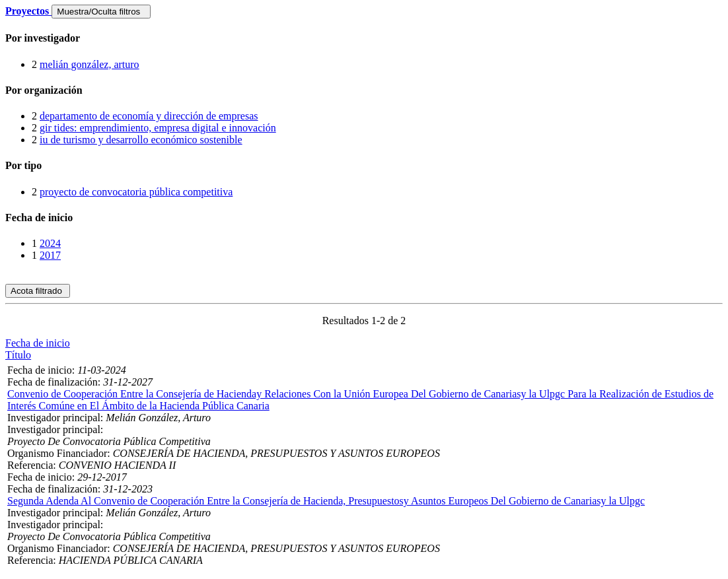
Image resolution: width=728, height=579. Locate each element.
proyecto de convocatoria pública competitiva (136, 192)
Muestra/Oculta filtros (101, 12)
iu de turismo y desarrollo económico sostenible (141, 140)
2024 (50, 243)
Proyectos (28, 11)
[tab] (364, 38)
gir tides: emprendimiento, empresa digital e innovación (158, 128)
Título (18, 355)
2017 (50, 255)
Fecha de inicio (38, 343)
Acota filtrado (38, 291)
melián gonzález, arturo (90, 64)
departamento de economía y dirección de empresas (149, 116)
